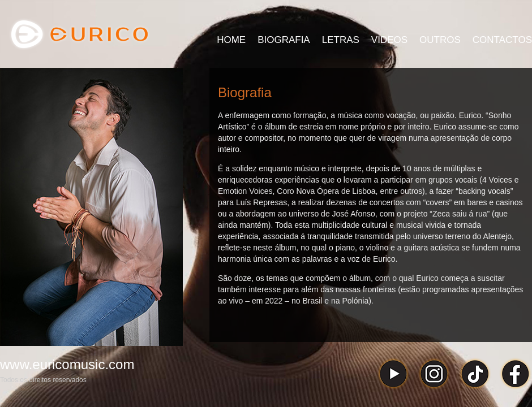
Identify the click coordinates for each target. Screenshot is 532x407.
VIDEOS (389, 40)
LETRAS (341, 40)
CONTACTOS (502, 40)
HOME (231, 40)
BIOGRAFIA (284, 40)
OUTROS (440, 40)
